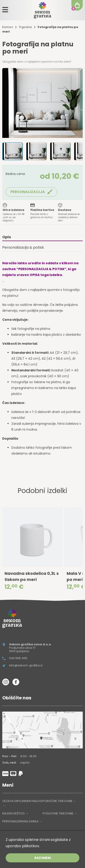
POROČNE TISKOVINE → (59, 801)
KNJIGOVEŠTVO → (15, 813)
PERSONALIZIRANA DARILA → (22, 821)
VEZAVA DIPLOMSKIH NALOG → (22, 803)
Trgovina (25, 27)
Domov (8, 27)
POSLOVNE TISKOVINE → (60, 813)
